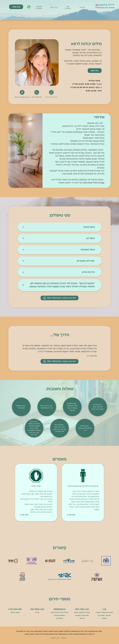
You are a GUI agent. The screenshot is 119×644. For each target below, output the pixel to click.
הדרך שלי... (53, 7)
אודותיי (82, 7)
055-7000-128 (82, 609)
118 (104, 609)
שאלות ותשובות (39, 7)
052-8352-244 (37, 609)
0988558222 (59, 609)
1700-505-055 (15, 609)
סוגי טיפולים (68, 7)
